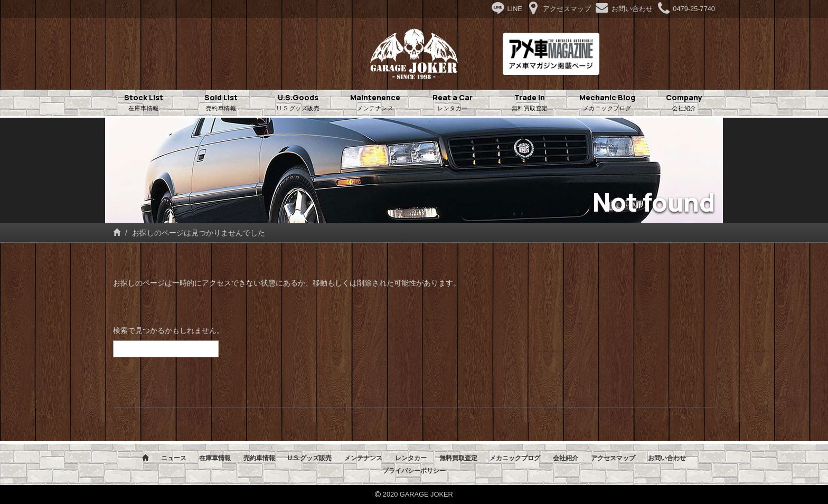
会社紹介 (566, 458)
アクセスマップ (613, 458)
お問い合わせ (667, 458)
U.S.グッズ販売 (309, 458)
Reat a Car (453, 103)
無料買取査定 (458, 458)
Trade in (530, 103)
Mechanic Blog (607, 103)
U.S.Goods (298, 103)
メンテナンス (363, 458)
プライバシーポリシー (414, 471)
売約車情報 (259, 458)
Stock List (144, 103)
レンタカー (411, 458)
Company (684, 103)
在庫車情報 (215, 458)
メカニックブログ (515, 458)
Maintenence (375, 103)
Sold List (221, 103)
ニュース (174, 458)
